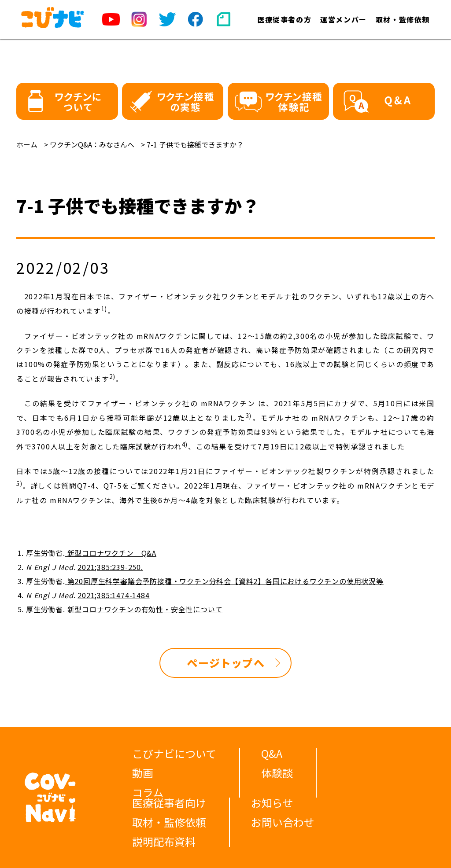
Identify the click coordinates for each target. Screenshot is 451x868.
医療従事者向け (169, 803)
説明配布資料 (164, 841)
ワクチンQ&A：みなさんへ (92, 144)
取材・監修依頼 (403, 19)
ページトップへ (225, 663)
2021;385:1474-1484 (113, 595)
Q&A (272, 753)
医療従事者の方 (284, 19)
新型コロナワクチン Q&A (111, 553)
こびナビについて (174, 753)
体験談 (277, 773)
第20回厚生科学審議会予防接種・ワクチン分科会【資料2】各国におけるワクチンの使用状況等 (224, 581)
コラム (148, 792)
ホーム (27, 144)
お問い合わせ (283, 822)
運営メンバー (344, 19)
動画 (143, 773)
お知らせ (272, 803)
